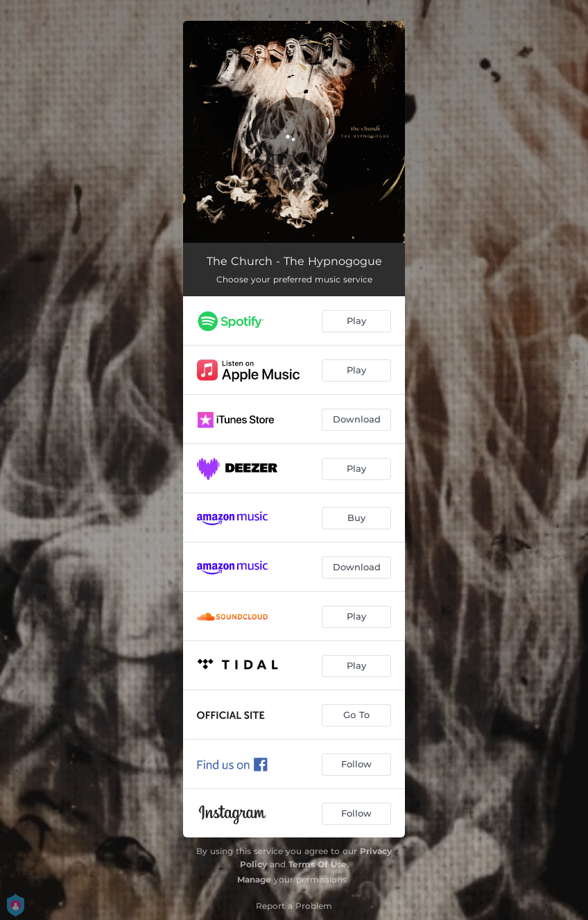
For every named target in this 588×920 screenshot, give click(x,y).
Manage (254, 879)
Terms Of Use (318, 864)
